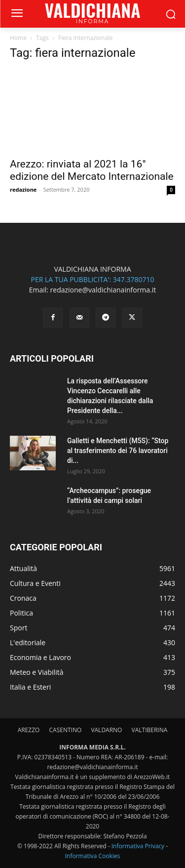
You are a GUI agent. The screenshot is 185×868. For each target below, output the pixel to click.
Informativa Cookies (93, 856)
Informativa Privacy (138, 846)
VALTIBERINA (150, 730)
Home (18, 38)
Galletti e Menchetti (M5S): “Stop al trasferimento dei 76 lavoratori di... (118, 451)
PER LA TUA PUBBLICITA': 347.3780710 (92, 279)
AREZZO (29, 730)
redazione (23, 189)
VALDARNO (106, 730)
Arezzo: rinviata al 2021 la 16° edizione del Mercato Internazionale (92, 170)
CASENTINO (65, 730)
